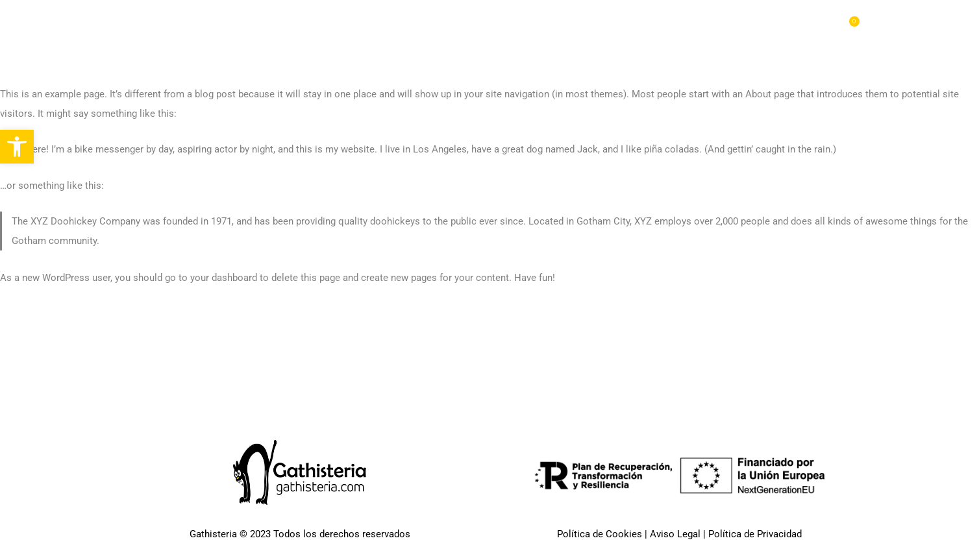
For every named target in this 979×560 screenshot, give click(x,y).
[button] (17, 147)
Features (732, 26)
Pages (542, 26)
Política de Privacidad (755, 534)
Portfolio (601, 26)
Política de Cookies (600, 534)
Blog (787, 26)
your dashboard (224, 278)
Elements (666, 26)
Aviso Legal (675, 534)
